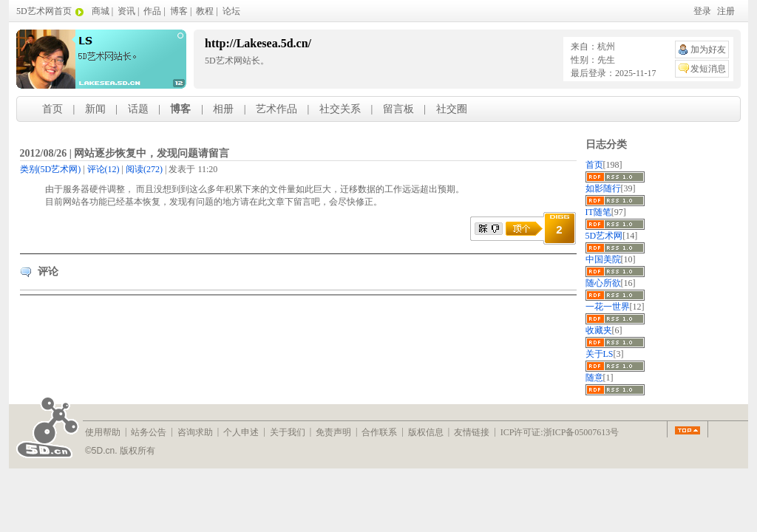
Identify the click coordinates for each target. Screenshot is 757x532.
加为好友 (708, 50)
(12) (103, 169)
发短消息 (708, 69)
